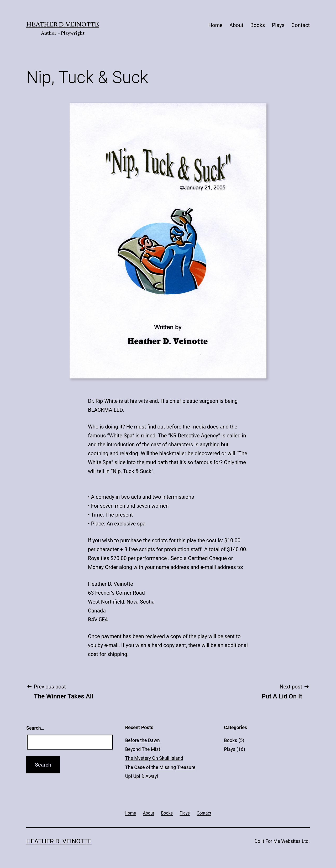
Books (258, 25)
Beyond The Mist (143, 749)
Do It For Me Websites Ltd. (282, 841)
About (236, 25)
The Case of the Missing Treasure (160, 767)
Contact (301, 25)
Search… (35, 728)
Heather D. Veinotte (63, 25)
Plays (278, 25)
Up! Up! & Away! (142, 776)
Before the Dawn (143, 740)
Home (216, 25)
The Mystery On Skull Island (154, 758)
